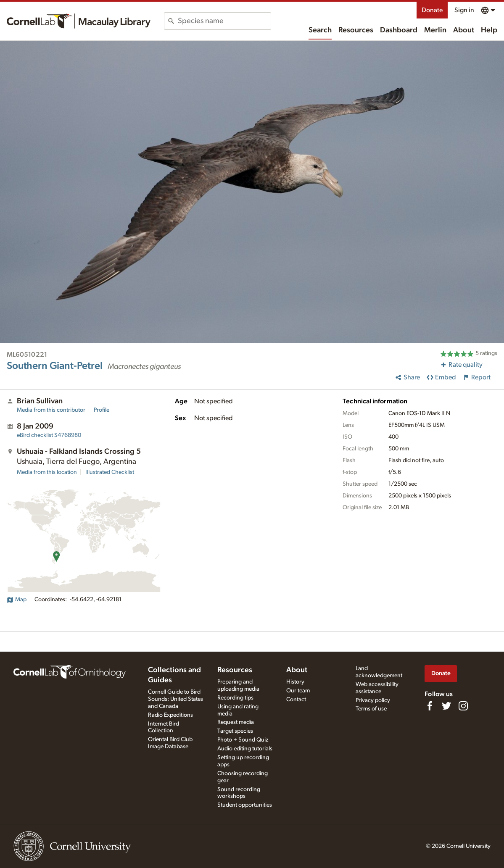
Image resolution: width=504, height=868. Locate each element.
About (464, 30)
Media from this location (47, 472)
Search (320, 30)
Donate (432, 10)
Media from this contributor (51, 410)
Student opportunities (245, 805)
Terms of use (371, 709)
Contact (296, 700)
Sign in (464, 10)
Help (489, 30)
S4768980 (49, 435)
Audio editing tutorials (245, 749)
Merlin (435, 30)
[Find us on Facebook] (430, 706)
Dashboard (399, 30)
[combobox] (224, 21)
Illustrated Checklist (110, 472)
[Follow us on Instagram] (463, 706)
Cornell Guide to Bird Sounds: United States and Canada (175, 699)
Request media (236, 722)
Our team (298, 691)
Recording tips (235, 698)
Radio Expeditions (170, 715)
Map (17, 600)
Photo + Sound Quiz (243, 740)
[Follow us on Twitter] (446, 706)
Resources (356, 30)
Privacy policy (373, 700)
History (295, 682)
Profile (102, 410)
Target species (235, 731)
